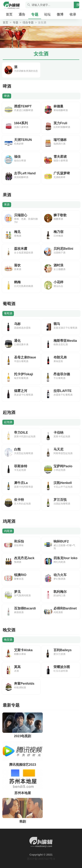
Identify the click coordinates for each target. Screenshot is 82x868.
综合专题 (28, 22)
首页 (9, 14)
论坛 (47, 14)
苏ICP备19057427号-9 (41, 859)
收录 (73, 14)
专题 (35, 14)
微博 (60, 14)
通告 (22, 14)
